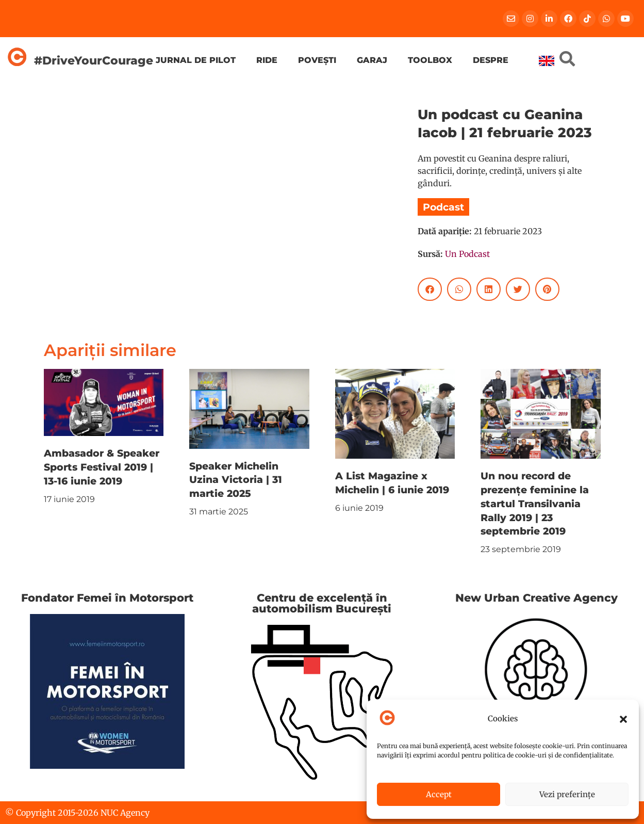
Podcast (443, 207)
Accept (439, 794)
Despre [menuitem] (491, 60)
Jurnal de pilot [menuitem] (196, 60)
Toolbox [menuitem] (430, 60)
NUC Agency (125, 813)
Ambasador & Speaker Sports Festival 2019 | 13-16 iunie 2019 (102, 467)
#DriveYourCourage (94, 60)
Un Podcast (467, 254)
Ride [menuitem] (267, 60)
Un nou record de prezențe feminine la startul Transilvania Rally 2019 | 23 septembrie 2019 (535, 504)
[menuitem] (547, 61)
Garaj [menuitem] (372, 60)
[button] (623, 719)
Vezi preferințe (567, 794)
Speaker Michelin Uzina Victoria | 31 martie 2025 (236, 480)
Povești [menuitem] (317, 60)
